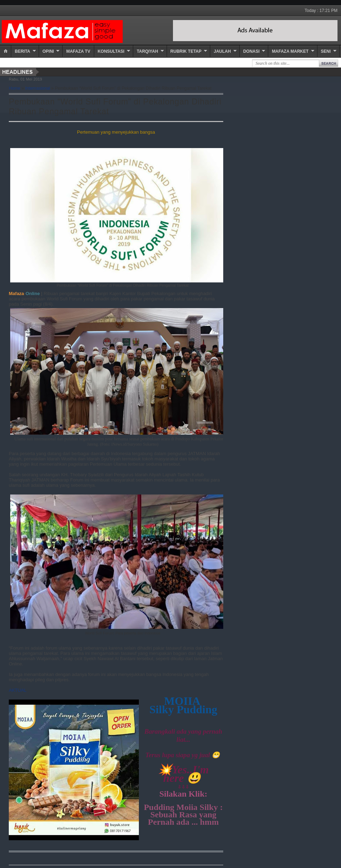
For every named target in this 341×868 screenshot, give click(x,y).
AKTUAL (18, 690)
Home (15, 88)
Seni (326, 51)
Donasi (252, 51)
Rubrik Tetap (186, 51)
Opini (48, 51)
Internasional (38, 88)
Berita (22, 51)
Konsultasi (111, 51)
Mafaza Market (290, 51)
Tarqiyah (147, 51)
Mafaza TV (78, 51)
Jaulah (222, 51)
